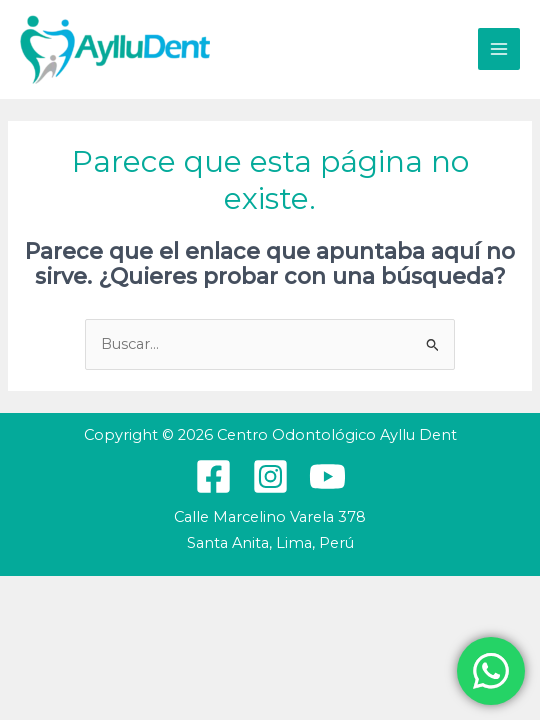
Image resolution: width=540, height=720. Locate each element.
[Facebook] (213, 476)
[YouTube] (327, 476)
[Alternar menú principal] (499, 49)
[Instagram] (270, 476)
